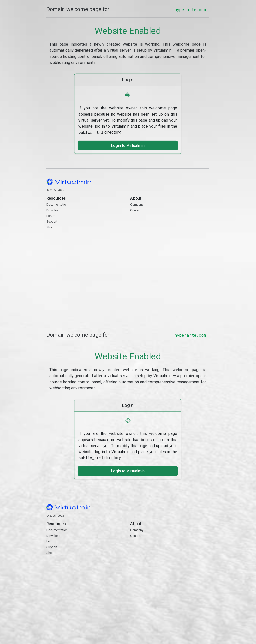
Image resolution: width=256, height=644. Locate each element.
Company (137, 204)
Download (54, 210)
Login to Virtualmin (128, 145)
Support (52, 221)
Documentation (57, 204)
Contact (170, 224)
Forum (51, 216)
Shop (50, 227)
